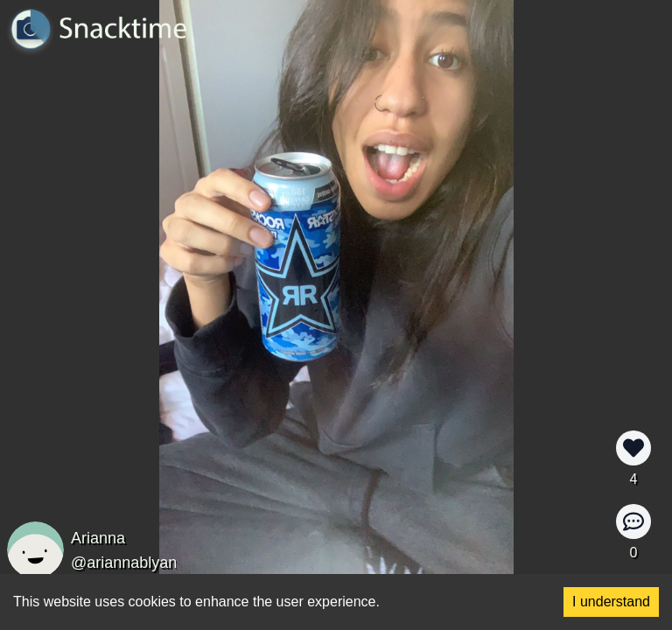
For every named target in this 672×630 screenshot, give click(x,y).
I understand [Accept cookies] (611, 602)
